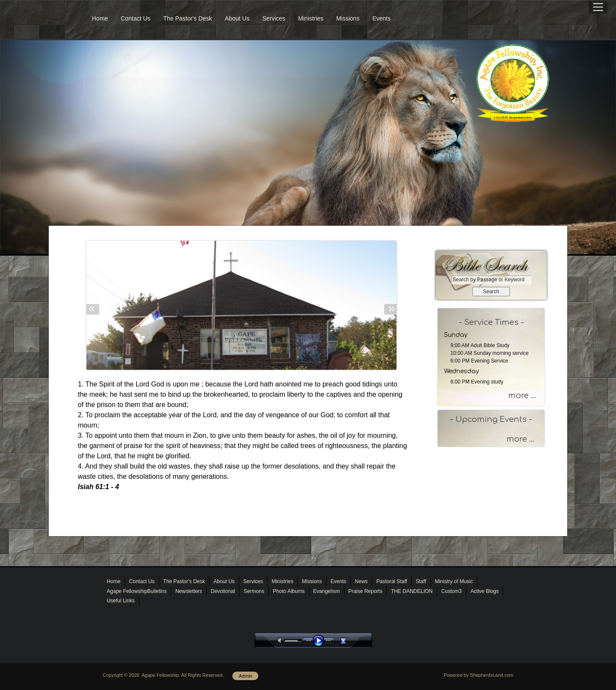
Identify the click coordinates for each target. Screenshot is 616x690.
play (320, 641)
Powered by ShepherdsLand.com (478, 675)
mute (281, 641)
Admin (245, 676)
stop (351, 641)
